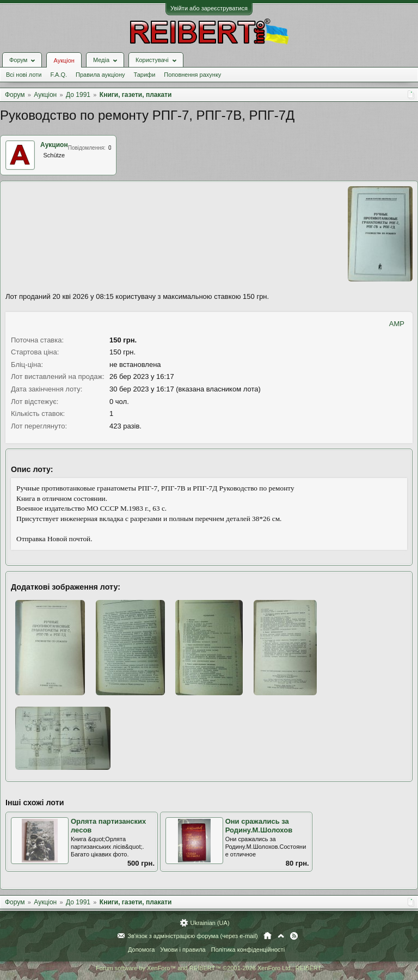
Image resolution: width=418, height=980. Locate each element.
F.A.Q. (59, 75)
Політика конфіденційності (248, 950)
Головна (268, 936)
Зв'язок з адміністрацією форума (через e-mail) (193, 936)
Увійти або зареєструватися (209, 8)
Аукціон (64, 60)
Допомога (141, 950)
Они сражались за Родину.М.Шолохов (259, 826)
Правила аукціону (100, 75)
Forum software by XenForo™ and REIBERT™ (209, 968)
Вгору (281, 936)
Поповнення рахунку (192, 75)
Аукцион (54, 145)
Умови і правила (183, 950)
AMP (397, 324)
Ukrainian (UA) (210, 923)
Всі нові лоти (24, 75)
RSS (294, 936)
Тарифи (145, 75)
